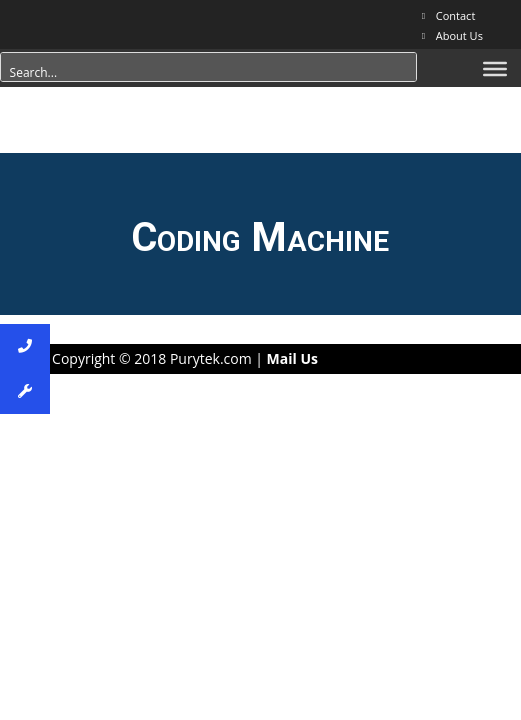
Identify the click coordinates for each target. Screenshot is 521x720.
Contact (456, 15)
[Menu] (495, 69)
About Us (459, 35)
